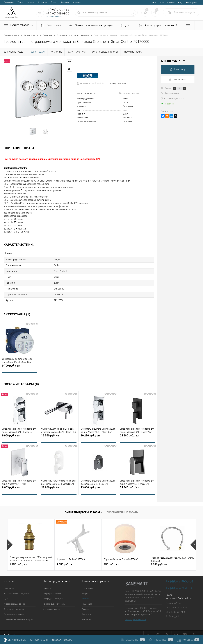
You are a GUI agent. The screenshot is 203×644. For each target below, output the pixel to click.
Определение (168, 3)
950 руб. (111, 560)
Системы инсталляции (14, 610)
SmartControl (129, 107)
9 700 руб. (20, 364)
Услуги (20, 2)
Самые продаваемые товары (84, 508)
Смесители (51, 25)
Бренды (54, 2)
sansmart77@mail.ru (178, 594)
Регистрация (192, 3)
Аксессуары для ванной (158, 25)
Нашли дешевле (170, 93)
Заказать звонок (54, 17)
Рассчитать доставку (172, 98)
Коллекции (42, 2)
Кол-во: (168, 88)
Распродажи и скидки (53, 594)
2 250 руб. (160, 560)
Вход (180, 3)
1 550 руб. (65, 560)
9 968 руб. (20, 434)
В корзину (178, 70)
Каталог (31, 2)
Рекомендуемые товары (54, 600)
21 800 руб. (59, 486)
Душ (126, 25)
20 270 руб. (98, 434)
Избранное (161, 640)
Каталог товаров (19, 25)
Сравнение (133, 640)
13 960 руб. (98, 486)
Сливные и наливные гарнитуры (18, 615)
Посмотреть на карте (135, 615)
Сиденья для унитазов (14, 605)
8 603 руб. (20, 486)
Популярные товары (52, 589)
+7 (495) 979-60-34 (39, 640)
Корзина (188, 640)
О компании (9, 2)
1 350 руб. (18, 560)
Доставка (65, 2)
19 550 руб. (59, 434)
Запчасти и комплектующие (91, 25)
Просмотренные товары (123, 508)
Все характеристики (129, 94)
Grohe (126, 103)
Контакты (77, 2)
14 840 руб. (138, 486)
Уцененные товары (51, 605)
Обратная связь (15, 640)
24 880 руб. (138, 434)
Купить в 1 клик (178, 79)
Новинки (47, 584)
